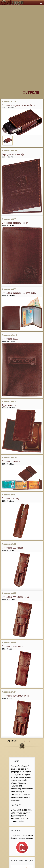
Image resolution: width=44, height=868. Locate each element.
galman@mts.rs (20, 816)
